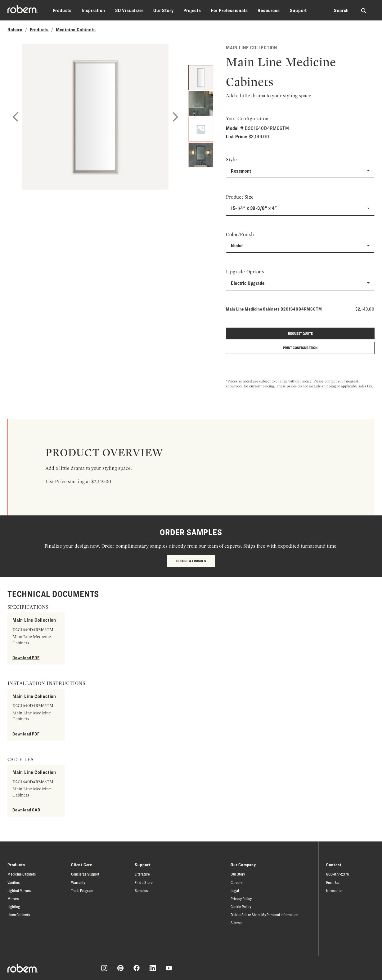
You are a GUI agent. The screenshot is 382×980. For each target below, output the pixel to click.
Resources (269, 10)
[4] (201, 156)
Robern (15, 30)
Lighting (14, 907)
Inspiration (93, 10)
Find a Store (144, 882)
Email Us (333, 882)
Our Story (163, 10)
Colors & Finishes (191, 561)
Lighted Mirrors (19, 890)
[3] (201, 129)
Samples (141, 890)
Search (341, 10)
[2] (201, 103)
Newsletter (335, 890)
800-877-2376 (338, 874)
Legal (235, 890)
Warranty (78, 882)
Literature (142, 874)
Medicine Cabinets (76, 30)
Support (299, 10)
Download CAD (26, 810)
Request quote (300, 333)
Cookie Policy (241, 907)
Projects (192, 10)
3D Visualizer (129, 10)
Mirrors (13, 898)
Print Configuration (300, 348)
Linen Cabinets (19, 915)
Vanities (13, 882)
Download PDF (26, 658)
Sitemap (237, 923)
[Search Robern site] (364, 11)
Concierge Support (85, 874)
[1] (201, 76)
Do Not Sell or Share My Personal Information (264, 915)
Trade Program (82, 890)
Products (62, 10)
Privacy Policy (241, 898)
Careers (236, 882)
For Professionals (229, 10)
